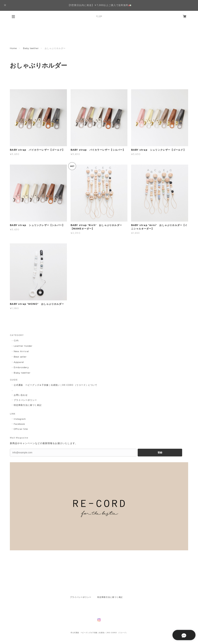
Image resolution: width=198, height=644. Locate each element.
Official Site (21, 429)
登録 (160, 453)
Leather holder (23, 346)
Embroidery (21, 367)
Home (13, 48)
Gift (16, 340)
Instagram (20, 419)
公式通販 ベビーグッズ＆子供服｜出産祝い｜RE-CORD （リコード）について (55, 385)
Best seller (20, 357)
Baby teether (31, 48)
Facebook (19, 424)
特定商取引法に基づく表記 (28, 405)
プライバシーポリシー (25, 400)
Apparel (19, 362)
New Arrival (21, 351)
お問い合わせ (21, 395)
